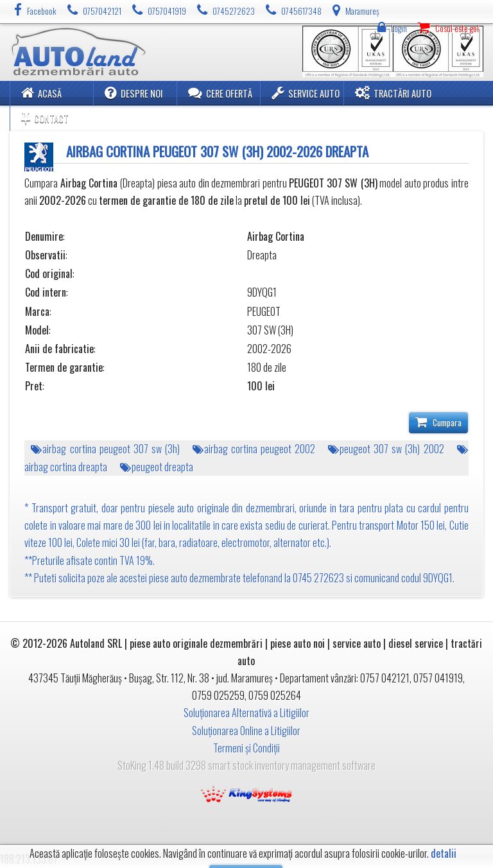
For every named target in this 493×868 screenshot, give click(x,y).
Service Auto (306, 93)
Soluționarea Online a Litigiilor (246, 731)
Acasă (41, 93)
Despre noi (134, 93)
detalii (444, 854)
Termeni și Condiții (246, 748)
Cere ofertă (220, 93)
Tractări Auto (393, 93)
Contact (45, 118)
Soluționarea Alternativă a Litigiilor (246, 713)
